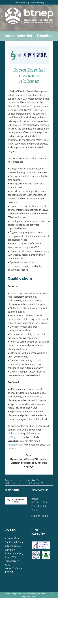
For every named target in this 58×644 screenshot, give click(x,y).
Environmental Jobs (20, 483)
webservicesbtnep (15, 480)
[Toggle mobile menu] (52, 26)
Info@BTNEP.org (37, 2)
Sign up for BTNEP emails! (16, 501)
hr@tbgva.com (15, 437)
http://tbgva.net (33, 106)
